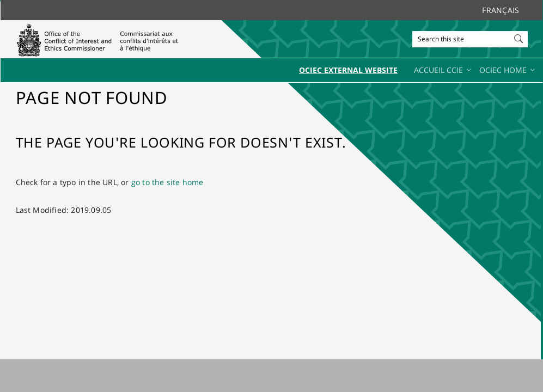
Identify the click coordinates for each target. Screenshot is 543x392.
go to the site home (167, 182)
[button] (520, 36)
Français (501, 10)
